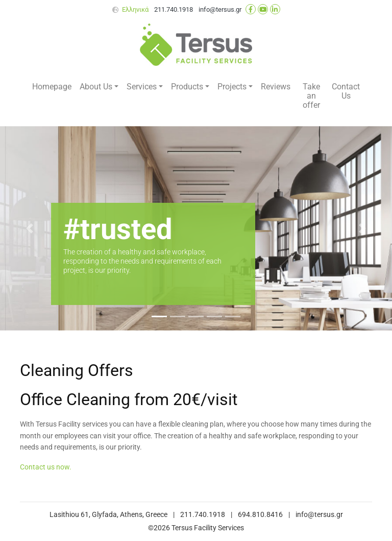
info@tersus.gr (220, 9)
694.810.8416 (260, 515)
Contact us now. (46, 467)
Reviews (276, 87)
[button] (29, 228)
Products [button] (187, 87)
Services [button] (142, 87)
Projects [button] (232, 87)
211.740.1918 (174, 9)
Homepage (52, 87)
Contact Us (346, 91)
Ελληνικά (135, 9)
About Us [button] (96, 87)
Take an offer (311, 96)
